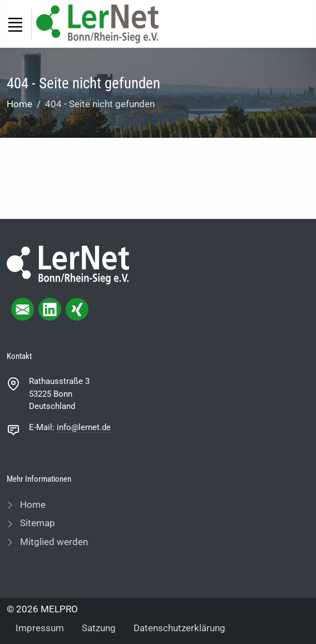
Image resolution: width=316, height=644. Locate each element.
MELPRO (59, 609)
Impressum (40, 628)
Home (19, 104)
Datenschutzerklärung (179, 628)
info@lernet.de (84, 427)
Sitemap (36, 523)
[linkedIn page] (50, 309)
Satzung (99, 628)
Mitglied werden (53, 542)
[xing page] (77, 309)
